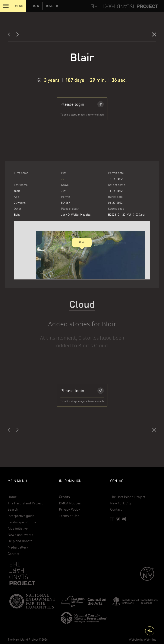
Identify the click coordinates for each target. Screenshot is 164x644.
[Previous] (10, 35)
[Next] (18, 35)
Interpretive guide (21, 516)
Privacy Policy (69, 509)
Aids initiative (18, 528)
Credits (64, 497)
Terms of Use (69, 516)
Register (52, 6)
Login (35, 6)
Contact (13, 554)
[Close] (154, 35)
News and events (20, 535)
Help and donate (20, 541)
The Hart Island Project (25, 503)
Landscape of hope (22, 522)
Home (12, 497)
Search (13, 509)
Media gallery (18, 547)
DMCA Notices (70, 503)
